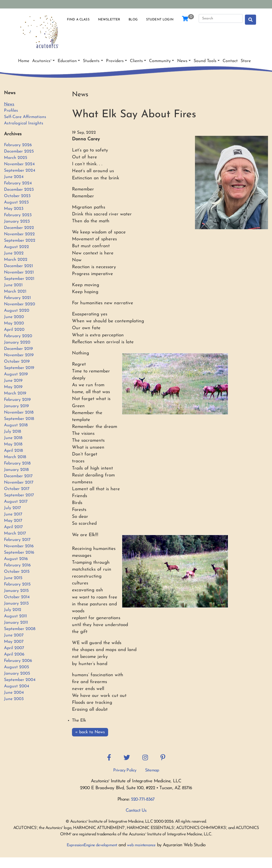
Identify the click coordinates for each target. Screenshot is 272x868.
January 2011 (16, 623)
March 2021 (15, 292)
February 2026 (18, 145)
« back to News (90, 732)
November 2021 (19, 272)
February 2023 (18, 215)
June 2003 (14, 699)
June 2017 (13, 514)
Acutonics (42, 61)
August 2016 (16, 559)
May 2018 (13, 444)
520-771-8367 (143, 799)
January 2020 (17, 342)
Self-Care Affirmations (25, 117)
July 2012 (13, 610)
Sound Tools (205, 61)
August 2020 (17, 311)
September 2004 (20, 680)
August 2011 (15, 616)
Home (24, 61)
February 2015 (17, 584)
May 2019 (13, 387)
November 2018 (19, 413)
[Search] (221, 19)
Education (67, 61)
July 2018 (12, 432)
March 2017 (15, 533)
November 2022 (19, 234)
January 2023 (17, 222)
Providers (115, 61)
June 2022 (14, 253)
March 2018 (15, 457)
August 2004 (17, 686)
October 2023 (17, 196)
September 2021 (19, 279)
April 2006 (14, 654)
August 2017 (16, 502)
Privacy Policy (125, 770)
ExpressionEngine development (92, 845)
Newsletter (109, 20)
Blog (133, 20)
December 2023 (19, 190)
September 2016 (19, 553)
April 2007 (14, 648)
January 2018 (16, 470)
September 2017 (19, 495)
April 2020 (14, 330)
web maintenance (141, 845)
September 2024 (20, 171)
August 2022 (16, 247)
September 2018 (19, 419)
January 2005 (17, 674)
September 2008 (20, 629)
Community (160, 61)
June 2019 (13, 381)
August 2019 (16, 374)
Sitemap (152, 770)
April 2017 (13, 527)
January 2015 (16, 591)
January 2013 (16, 604)
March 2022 (16, 260)
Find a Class (78, 20)
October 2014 (17, 597)
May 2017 (13, 521)
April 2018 (13, 451)
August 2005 (16, 667)
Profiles (11, 111)
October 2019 (17, 362)
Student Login (160, 20)
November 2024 (19, 164)
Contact (230, 61)
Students (91, 61)
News (182, 61)
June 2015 (13, 578)
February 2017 (17, 540)
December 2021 (18, 266)
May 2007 (14, 642)
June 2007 (14, 635)
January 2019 (16, 406)
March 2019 (15, 393)
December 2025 (19, 151)
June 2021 (13, 285)
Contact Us (136, 811)
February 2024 (18, 183)
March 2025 (16, 158)
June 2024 (14, 177)
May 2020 (14, 323)
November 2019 (19, 355)
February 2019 (17, 400)
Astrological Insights (24, 123)
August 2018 (16, 425)
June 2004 (14, 693)
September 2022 (20, 241)
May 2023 (14, 209)
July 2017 (12, 508)
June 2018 (13, 438)
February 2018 (17, 463)
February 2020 (18, 336)
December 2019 (18, 349)
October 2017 (17, 489)
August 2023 (16, 202)
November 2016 (19, 546)
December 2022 (19, 228)
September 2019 (19, 368)
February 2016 (17, 565)
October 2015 (17, 572)
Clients (136, 61)
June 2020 (14, 317)
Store (246, 61)
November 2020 (20, 304)
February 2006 (18, 661)
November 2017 (19, 483)
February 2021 (17, 298)
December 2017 (18, 476)
